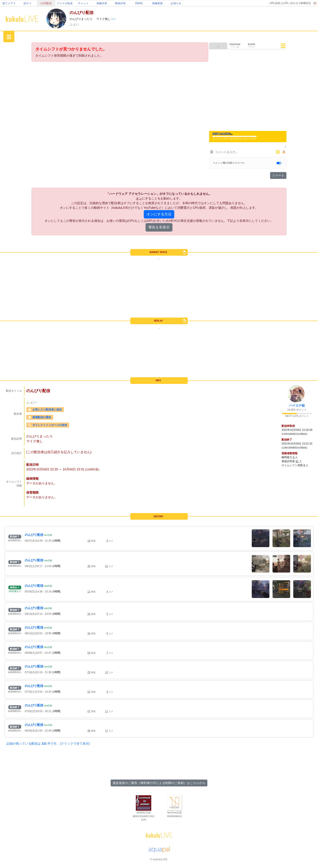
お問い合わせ (290, 3)
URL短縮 (275, 3)
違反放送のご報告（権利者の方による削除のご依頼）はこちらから (159, 783)
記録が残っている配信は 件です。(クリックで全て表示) (48, 743)
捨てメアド (9, 3)
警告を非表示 (159, 227)
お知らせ (176, 3)
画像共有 (102, 3)
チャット (83, 3)
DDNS (139, 3)
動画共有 (120, 3)
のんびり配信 (34, 535)
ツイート (278, 175)
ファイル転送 (65, 3)
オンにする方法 (159, 214)
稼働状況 (306, 3)
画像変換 (157, 3)
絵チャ (28, 3)
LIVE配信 (46, 3)
